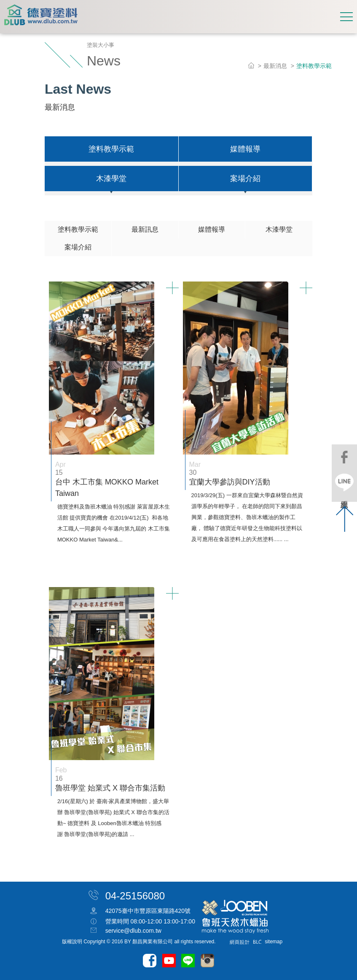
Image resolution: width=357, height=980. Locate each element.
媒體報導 (245, 149)
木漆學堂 (111, 179)
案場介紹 (245, 179)
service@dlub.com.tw (133, 931)
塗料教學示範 (111, 149)
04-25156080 (135, 895)
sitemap (274, 942)
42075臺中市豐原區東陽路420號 (148, 911)
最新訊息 (145, 229)
